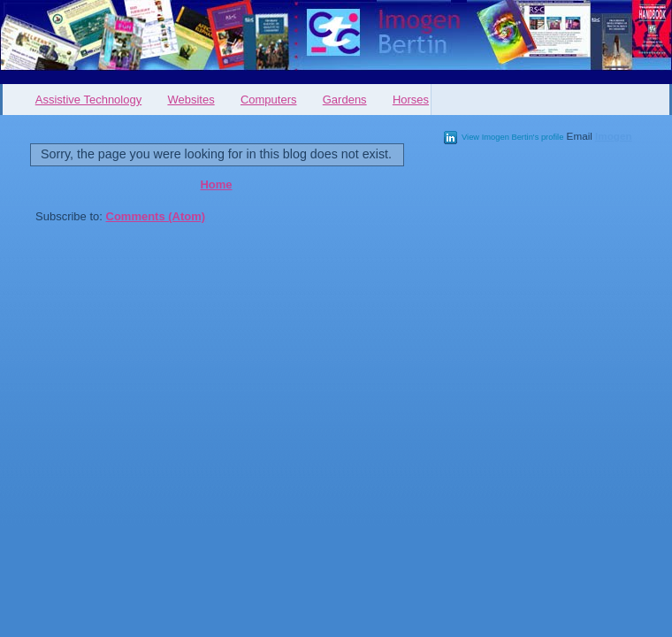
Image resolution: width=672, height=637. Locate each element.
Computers (269, 100)
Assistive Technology (88, 100)
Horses (411, 100)
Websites (191, 100)
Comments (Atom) (156, 216)
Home (216, 184)
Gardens (345, 100)
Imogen (614, 136)
